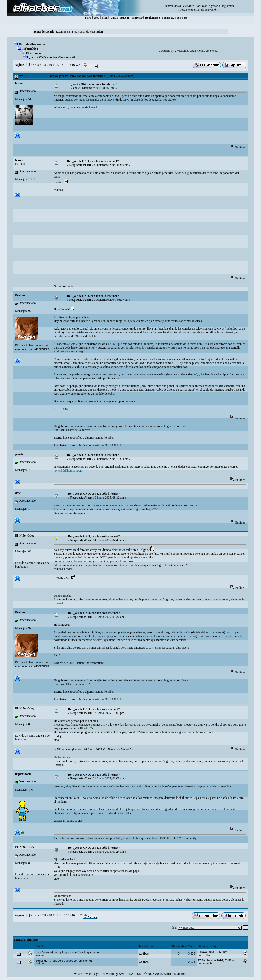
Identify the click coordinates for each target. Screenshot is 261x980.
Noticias (40, 955)
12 (58, 65)
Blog (104, 18)
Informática (30, 49)
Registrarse (152, 18)
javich (19, 454)
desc (18, 493)
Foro (88, 18)
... (77, 65)
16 (73, 65)
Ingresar (213, 6)
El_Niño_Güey (25, 535)
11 (54, 65)
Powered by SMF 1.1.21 (118, 974)
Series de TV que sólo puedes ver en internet (64, 961)
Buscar (125, 18)
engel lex (208, 963)
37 (80, 65)
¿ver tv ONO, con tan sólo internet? (52, 57)
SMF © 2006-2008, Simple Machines (162, 974)
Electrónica (33, 53)
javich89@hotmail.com (68, 471)
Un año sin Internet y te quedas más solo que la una (68, 952)
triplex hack (23, 774)
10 (50, 65)
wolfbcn (144, 953)
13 (62, 65)
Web (96, 18)
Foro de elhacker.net (32, 44)
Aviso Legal (92, 974)
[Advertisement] (147, 128)
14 (66, 65)
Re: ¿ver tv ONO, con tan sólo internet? (93, 161)
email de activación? (206, 10)
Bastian (20, 295)
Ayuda (114, 18)
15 (69, 65)
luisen (19, 83)
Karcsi (19, 160)
